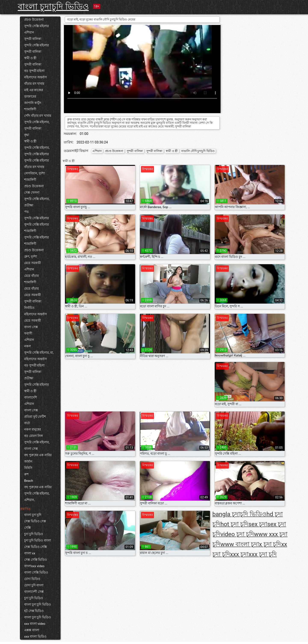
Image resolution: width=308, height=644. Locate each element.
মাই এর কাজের (34, 90)
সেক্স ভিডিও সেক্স (35, 521)
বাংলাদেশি (31, 397)
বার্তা (27, 423)
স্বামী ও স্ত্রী (30, 58)
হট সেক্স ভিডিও (34, 611)
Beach (29, 481)
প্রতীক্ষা (29, 205)
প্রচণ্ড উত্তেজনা (34, 20)
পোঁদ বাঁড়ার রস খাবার (38, 116)
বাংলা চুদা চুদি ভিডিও (38, 605)
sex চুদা (258, 524)
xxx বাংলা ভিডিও (35, 637)
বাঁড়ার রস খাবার (34, 84)
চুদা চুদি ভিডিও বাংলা (38, 540)
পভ (26, 212)
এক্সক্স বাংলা (32, 630)
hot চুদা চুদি (234, 524)
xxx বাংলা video (35, 624)
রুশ (26, 474)
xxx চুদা (239, 554)
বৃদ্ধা (27, 135)
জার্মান (28, 461)
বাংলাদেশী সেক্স (34, 592)
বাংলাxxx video (34, 566)
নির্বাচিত (29, 308)
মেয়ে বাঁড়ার (31, 276)
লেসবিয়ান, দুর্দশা (35, 173)
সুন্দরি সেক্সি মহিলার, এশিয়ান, (37, 497)
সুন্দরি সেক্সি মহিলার (36, 26)
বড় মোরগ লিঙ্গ (33, 436)
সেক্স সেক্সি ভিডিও (36, 560)
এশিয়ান (29, 32)
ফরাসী (28, 333)
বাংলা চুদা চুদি (33, 515)
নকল (27, 346)
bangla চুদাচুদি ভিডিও (239, 514)
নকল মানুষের (33, 429)
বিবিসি (28, 468)
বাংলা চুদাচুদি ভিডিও (53, 7)
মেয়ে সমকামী (33, 263)
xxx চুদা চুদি (263, 554)
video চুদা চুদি (237, 534)
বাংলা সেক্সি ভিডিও (36, 572)
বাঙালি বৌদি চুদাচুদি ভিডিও (198, 151)
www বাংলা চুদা (240, 544)
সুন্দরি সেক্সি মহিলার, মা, (39, 353)
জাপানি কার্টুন (33, 103)
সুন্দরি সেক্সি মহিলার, (37, 122)
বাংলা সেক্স (31, 327)
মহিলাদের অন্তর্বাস (36, 77)
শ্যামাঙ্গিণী (30, 109)
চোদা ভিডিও (32, 579)
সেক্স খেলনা (32, 193)
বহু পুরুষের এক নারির (38, 455)
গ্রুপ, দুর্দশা (31, 257)
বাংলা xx (30, 553)
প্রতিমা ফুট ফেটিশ (35, 417)
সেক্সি (27, 528)
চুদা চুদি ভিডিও (34, 534)
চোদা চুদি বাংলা (34, 585)
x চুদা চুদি (270, 544)
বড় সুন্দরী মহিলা (34, 71)
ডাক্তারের (30, 96)
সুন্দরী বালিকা (33, 39)
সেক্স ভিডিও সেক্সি (36, 547)
